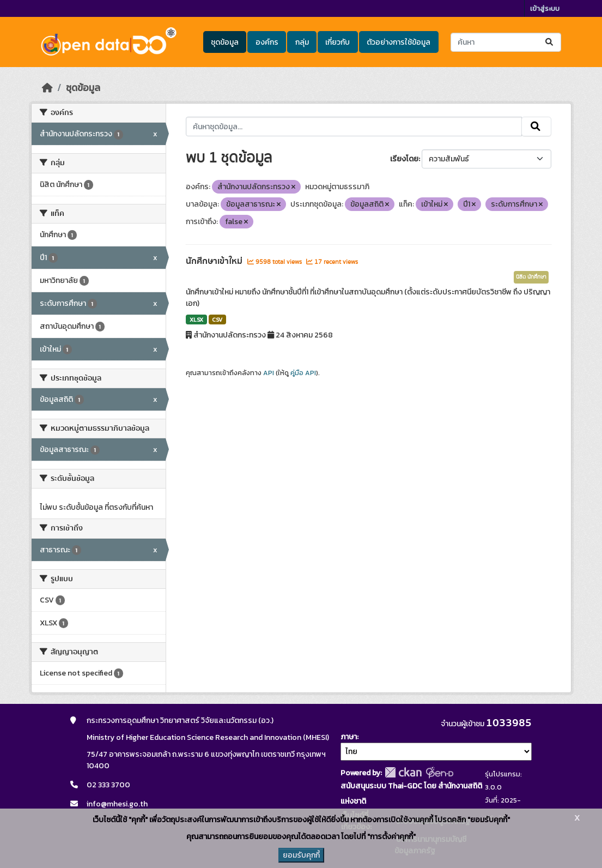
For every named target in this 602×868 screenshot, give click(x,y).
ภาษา (349, 737)
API (269, 373)
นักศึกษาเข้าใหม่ (215, 261)
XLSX (196, 320)
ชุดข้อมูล (225, 42)
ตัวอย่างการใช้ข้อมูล (399, 42)
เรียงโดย (404, 159)
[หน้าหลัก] (47, 88)
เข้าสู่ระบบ (545, 8)
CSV (217, 320)
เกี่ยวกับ (338, 42)
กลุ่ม (302, 42)
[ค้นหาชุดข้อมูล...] (506, 42)
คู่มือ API (303, 373)
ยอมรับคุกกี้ (301, 855)
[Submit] (550, 42)
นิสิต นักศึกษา (531, 277)
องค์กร (267, 42)
